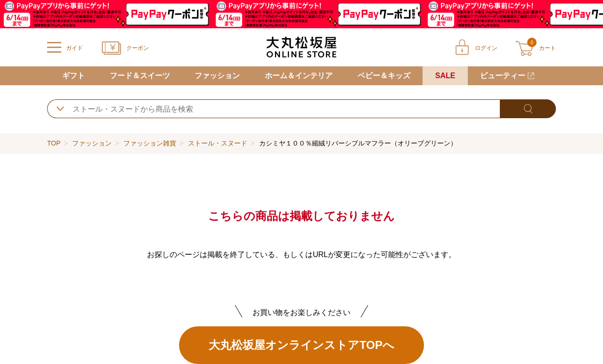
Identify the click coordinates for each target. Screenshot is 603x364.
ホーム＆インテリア (299, 76)
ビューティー (503, 76)
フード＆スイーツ (140, 76)
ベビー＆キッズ (384, 76)
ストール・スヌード (218, 143)
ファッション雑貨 (150, 143)
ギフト (73, 76)
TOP (54, 143)
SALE (445, 76)
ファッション (217, 76)
